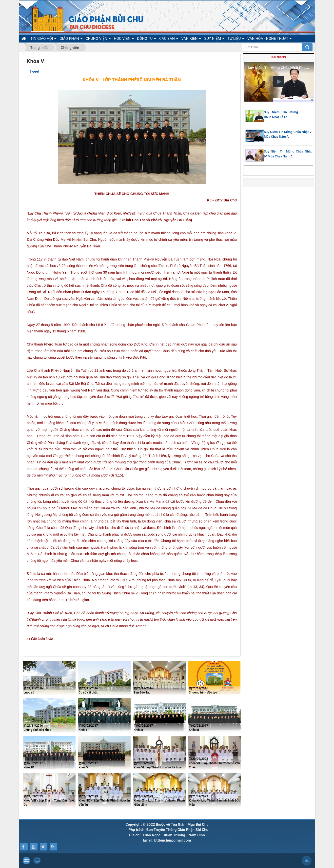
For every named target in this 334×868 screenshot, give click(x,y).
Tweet (34, 71)
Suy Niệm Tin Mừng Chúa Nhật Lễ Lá (281, 115)
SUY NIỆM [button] (214, 39)
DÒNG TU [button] (147, 39)
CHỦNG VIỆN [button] (98, 39)
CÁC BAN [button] (169, 39)
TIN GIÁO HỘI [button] (43, 39)
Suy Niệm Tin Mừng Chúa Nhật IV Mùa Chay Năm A (288, 154)
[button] (279, 82)
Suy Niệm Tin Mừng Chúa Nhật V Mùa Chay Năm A (288, 134)
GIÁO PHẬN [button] (71, 39)
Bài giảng (279, 57)
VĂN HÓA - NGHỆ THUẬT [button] (269, 39)
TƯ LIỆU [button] (236, 39)
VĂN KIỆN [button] (191, 39)
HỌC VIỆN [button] (124, 39)
